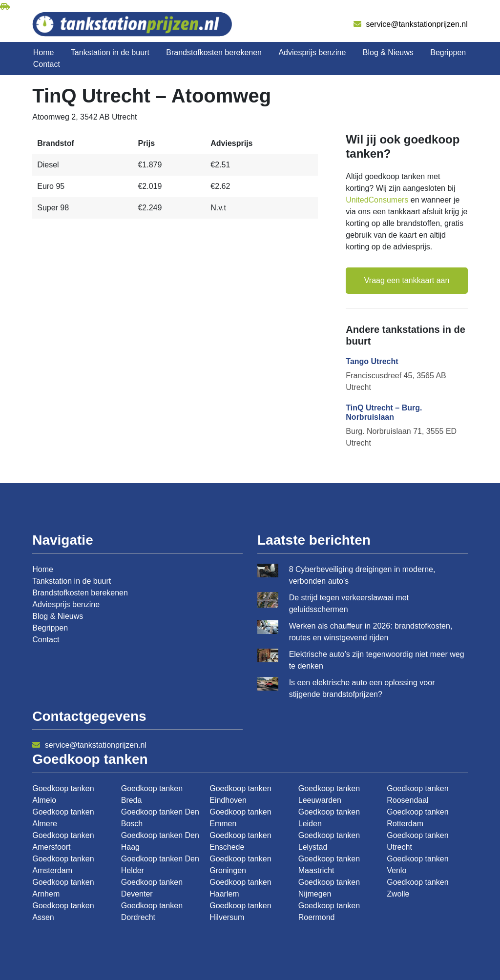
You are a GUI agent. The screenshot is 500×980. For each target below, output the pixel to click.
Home (44, 52)
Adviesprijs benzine (312, 52)
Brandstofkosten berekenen (214, 52)
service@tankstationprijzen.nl (411, 24)
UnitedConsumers (377, 200)
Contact (47, 64)
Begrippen (448, 52)
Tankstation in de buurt (110, 52)
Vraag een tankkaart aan (407, 280)
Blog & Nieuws (388, 52)
